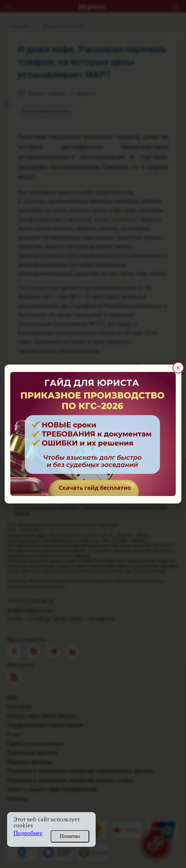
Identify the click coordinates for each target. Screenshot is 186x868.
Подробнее (28, 833)
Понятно (70, 836)
